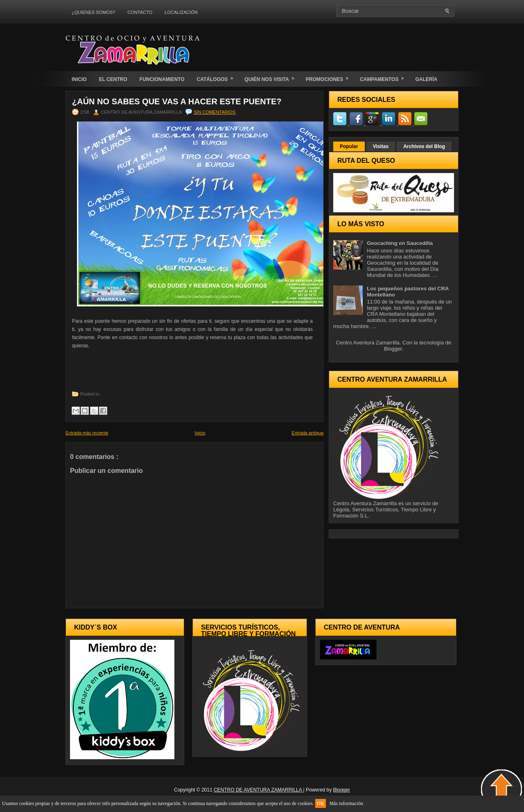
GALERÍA (426, 79)
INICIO (79, 79)
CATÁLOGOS (218, 77)
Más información (346, 803)
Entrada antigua (307, 433)
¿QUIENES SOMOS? (93, 12)
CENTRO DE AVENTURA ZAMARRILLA (259, 790)
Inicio (200, 433)
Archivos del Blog (424, 146)
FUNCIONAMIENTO (162, 79)
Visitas (381, 146)
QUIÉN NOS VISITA (272, 77)
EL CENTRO (113, 79)
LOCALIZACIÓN (181, 12)
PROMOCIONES (330, 77)
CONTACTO (140, 12)
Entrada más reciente (87, 433)
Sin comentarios (215, 112)
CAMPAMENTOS (384, 77)
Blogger (393, 349)
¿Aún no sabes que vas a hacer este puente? (177, 101)
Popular (349, 146)
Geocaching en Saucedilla (400, 243)
